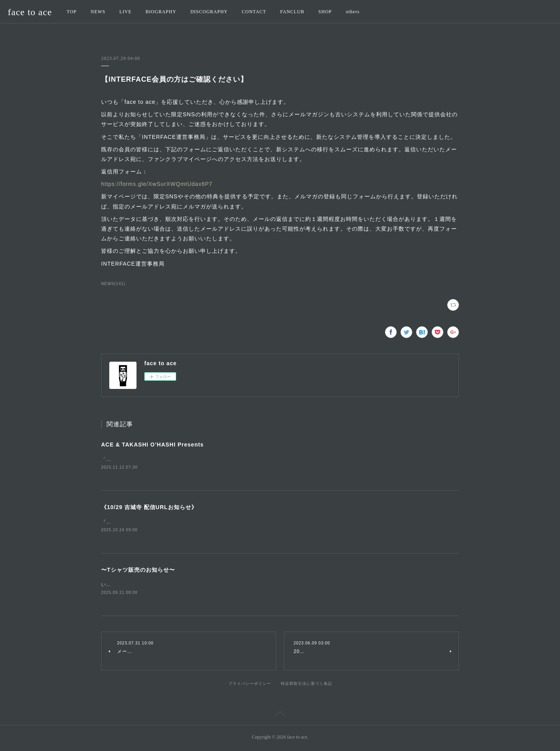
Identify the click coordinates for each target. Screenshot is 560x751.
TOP (72, 12)
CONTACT (254, 12)
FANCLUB (292, 12)
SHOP (325, 12)
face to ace (30, 12)
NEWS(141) (113, 284)
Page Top (280, 717)
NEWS (98, 12)
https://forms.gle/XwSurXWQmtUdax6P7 (157, 184)
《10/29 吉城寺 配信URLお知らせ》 (149, 508)
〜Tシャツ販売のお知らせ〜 (138, 571)
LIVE (125, 12)
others (353, 12)
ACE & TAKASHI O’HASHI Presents (152, 445)
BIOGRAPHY (161, 12)
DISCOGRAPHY (209, 12)
